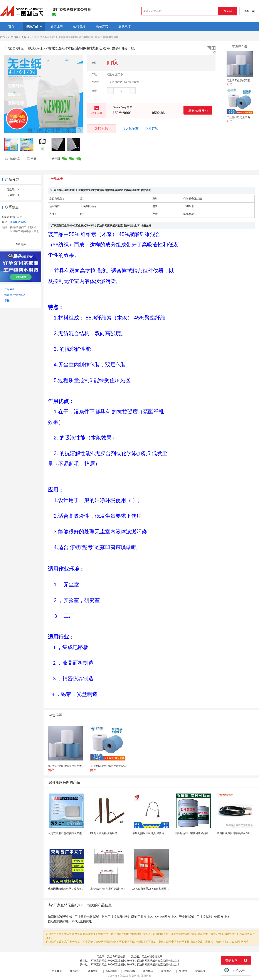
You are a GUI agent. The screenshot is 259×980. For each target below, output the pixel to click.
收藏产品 (12, 159)
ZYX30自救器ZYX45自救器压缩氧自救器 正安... (160, 889)
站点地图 (111, 971)
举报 (31, 159)
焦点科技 (134, 976)
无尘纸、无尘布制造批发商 (147, 957)
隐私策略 (130, 971)
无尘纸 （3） (14, 190)
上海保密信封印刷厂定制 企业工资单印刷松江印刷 (119, 889)
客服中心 (93, 971)
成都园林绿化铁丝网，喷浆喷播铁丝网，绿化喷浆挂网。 (81, 889)
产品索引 (10, 289)
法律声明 (166, 971)
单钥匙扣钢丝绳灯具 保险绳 (148, 833)
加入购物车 (130, 129)
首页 (3, 37)
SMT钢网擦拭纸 (166, 917)
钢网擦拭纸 (222, 917)
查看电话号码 (198, 110)
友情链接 (200, 971)
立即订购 (152, 129)
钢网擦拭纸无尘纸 (60, 917)
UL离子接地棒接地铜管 (104, 833)
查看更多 (21, 244)
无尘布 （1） (14, 195)
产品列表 (13, 37)
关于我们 (57, 971)
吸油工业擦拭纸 (142, 917)
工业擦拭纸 (204, 917)
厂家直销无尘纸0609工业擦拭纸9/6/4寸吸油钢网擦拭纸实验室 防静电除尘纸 (135, 961)
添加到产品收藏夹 (15, 295)
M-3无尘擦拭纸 (82, 921)
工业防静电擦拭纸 (87, 917)
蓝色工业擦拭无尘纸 (115, 917)
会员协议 (148, 971)
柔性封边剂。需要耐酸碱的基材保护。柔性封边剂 (203, 833)
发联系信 (101, 129)
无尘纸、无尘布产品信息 (111, 957)
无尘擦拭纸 (187, 917)
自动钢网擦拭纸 (59, 921)
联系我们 (75, 971)
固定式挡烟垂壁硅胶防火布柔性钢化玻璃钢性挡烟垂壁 (79, 833)
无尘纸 (25, 37)
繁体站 (183, 971)
